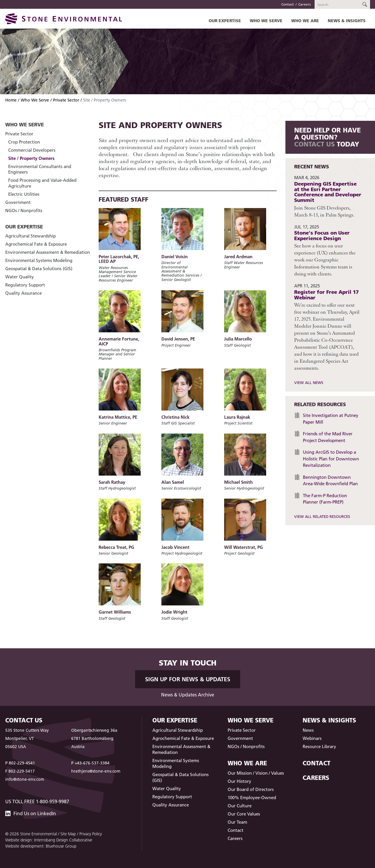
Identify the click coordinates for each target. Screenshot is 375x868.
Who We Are (305, 21)
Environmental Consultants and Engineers (40, 169)
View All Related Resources (322, 516)
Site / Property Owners (31, 158)
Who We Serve (266, 21)
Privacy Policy (91, 834)
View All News (309, 383)
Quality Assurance (23, 293)
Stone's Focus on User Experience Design (322, 235)
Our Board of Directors (251, 789)
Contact (288, 4)
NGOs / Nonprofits (24, 211)
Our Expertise (225, 21)
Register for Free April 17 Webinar (326, 295)
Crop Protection (24, 142)
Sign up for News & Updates (188, 679)
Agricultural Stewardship (30, 236)
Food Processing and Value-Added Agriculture (42, 183)
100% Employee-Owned (252, 798)
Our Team (237, 822)
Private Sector (66, 100)
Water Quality (20, 277)
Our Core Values (244, 814)
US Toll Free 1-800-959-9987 (37, 801)
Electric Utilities (24, 194)
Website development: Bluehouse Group (41, 846)
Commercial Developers (32, 150)
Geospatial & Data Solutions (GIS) (39, 269)
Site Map (68, 834)
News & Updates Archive (188, 695)
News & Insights (347, 21)
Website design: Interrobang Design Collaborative (49, 840)
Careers (305, 4)
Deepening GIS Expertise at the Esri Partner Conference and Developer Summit (328, 192)
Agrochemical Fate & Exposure (36, 244)
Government (18, 202)
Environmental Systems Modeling (39, 260)
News (308, 730)
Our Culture (240, 806)
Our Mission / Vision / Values (256, 773)
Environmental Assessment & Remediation (48, 252)
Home (11, 100)
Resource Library (319, 746)
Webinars (312, 738)
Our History (239, 781)
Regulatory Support (25, 285)
